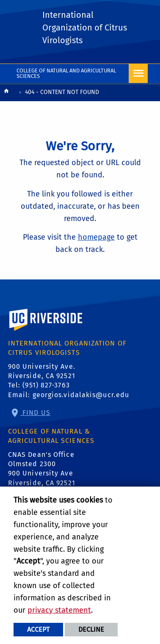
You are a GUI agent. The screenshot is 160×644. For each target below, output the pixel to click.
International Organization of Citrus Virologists (85, 28)
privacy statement (59, 610)
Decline (91, 629)
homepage (96, 237)
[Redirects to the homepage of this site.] (6, 93)
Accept (38, 629)
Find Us (35, 413)
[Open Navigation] (138, 73)
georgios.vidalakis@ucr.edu (81, 395)
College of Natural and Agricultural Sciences (66, 73)
